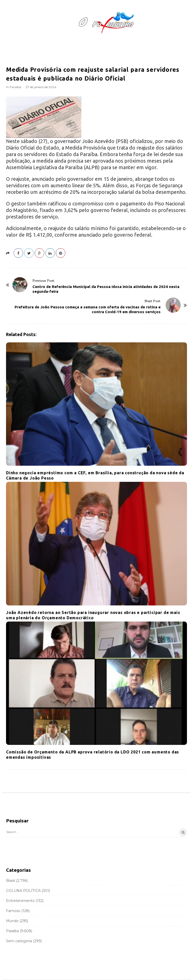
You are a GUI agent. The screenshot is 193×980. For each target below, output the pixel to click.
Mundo (12, 921)
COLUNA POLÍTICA (23, 891)
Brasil (11, 881)
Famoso (13, 911)
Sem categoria (19, 941)
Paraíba (15, 87)
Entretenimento (20, 901)
